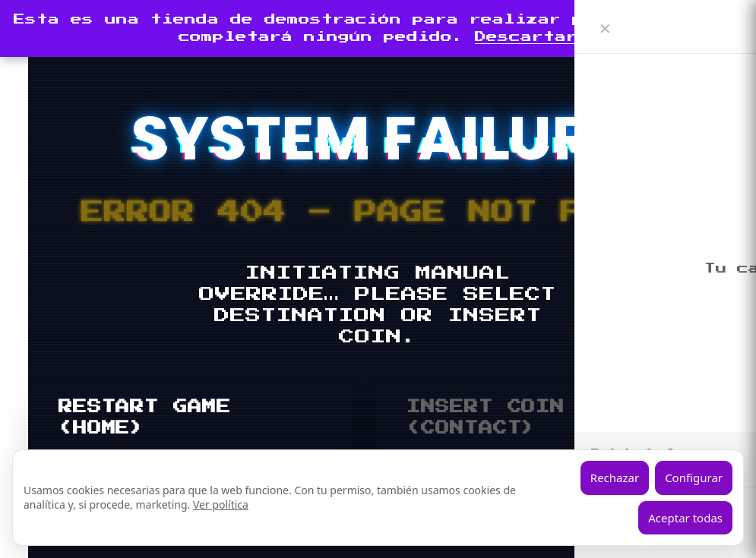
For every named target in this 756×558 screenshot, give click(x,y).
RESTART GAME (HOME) (145, 418)
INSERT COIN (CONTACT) (486, 418)
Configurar (694, 478)
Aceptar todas (685, 518)
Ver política (221, 504)
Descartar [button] (526, 37)
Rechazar (615, 478)
